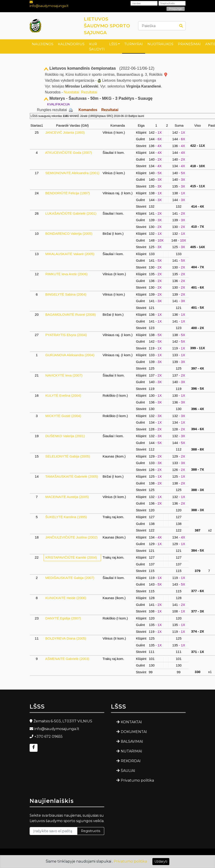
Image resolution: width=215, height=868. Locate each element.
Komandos (88, 110)
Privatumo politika (137, 780)
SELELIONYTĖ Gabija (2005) (68, 456)
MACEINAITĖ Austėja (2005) (67, 497)
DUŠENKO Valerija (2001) (65, 436)
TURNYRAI (134, 44)
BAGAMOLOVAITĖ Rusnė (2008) (70, 314)
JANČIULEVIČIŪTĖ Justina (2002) (71, 537)
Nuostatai (71, 92)
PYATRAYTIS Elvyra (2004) (66, 335)
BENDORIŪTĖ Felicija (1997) (67, 193)
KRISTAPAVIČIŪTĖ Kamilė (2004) (71, 557)
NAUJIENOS (43, 44)
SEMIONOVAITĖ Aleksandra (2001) (72, 173)
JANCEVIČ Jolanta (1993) (65, 132)
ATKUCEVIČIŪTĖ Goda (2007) (69, 153)
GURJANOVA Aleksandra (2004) (70, 355)
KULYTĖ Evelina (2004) (63, 395)
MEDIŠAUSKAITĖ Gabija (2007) (70, 578)
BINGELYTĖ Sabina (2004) (66, 294)
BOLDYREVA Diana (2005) (66, 638)
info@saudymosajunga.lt (49, 6)
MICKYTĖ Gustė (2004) (63, 416)
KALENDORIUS (71, 44)
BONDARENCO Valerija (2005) (69, 234)
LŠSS (113, 44)
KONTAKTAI (131, 722)
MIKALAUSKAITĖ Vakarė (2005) (70, 254)
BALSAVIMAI (132, 741)
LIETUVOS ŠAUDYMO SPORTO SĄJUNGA (107, 26)
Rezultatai (89, 92)
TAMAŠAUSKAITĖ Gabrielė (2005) (72, 476)
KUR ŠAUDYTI (97, 47)
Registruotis (91, 831)
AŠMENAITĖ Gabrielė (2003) (67, 659)
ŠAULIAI (128, 771)
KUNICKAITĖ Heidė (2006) (66, 598)
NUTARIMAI (131, 751)
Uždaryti (161, 861)
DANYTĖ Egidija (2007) (63, 618)
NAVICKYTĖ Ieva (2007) (64, 375)
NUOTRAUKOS (160, 44)
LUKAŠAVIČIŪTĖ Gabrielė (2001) (71, 213)
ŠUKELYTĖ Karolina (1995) (66, 517)
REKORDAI (131, 761)
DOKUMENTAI (134, 732)
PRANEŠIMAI (189, 44)
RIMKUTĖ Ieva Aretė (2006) (66, 274)
